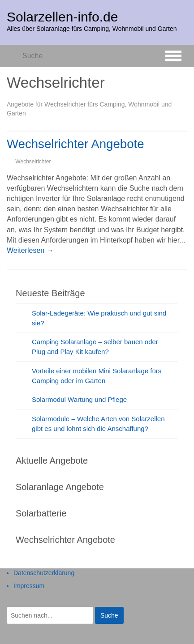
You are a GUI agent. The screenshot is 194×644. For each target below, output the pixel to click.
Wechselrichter (33, 162)
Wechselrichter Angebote (75, 144)
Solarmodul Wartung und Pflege (79, 399)
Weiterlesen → (30, 250)
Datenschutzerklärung (44, 573)
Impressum (29, 586)
